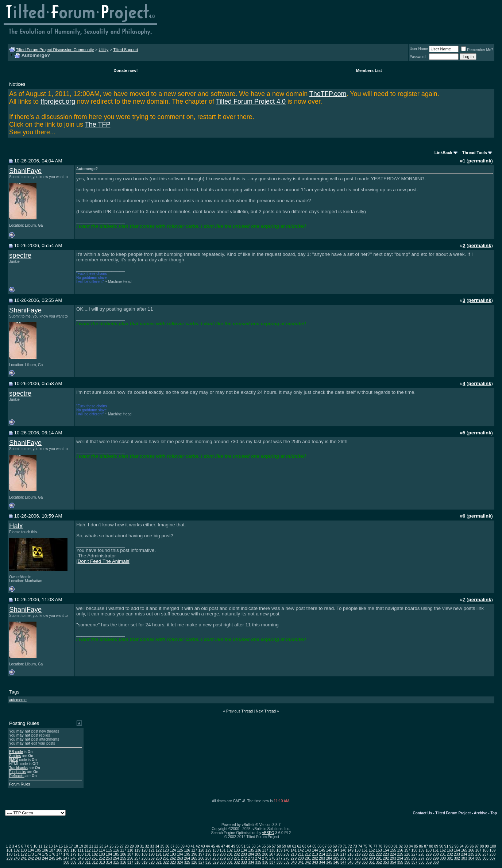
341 (301, 862)
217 (343, 854)
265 (194, 858)
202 (237, 854)
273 (251, 858)
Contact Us (423, 813)
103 (24, 850)
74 (360, 846)
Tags (14, 692)
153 (379, 850)
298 (428, 858)
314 (109, 862)
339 (287, 862)
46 (218, 846)
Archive (481, 813)
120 (145, 850)
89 (436, 846)
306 (485, 858)
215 (329, 854)
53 (253, 846)
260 (159, 858)
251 (95, 858)
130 (215, 850)
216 (336, 854)
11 (40, 846)
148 (343, 850)
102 (17, 850)
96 (472, 846)
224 (393, 854)
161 (436, 850)
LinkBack (443, 153)
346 (336, 862)
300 (443, 858)
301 (450, 858)
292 (386, 858)
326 (194, 862)
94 (462, 846)
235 (471, 854)
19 (81, 846)
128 (201, 850)
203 (244, 854)
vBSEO (268, 833)
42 (198, 846)
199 (215, 854)
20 (86, 846)
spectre (20, 255)
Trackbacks (18, 768)
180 (80, 854)
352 (379, 862)
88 (431, 846)
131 (223, 850)
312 (95, 862)
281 (308, 858)
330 (223, 862)
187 (130, 854)
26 (117, 846)
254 (116, 858)
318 (137, 862)
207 (272, 854)
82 (401, 846)
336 (265, 862)
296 (414, 858)
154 (386, 850)
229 (428, 854)
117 (123, 850)
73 (355, 846)
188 (137, 854)
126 (187, 850)
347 (343, 862)
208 (280, 854)
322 (166, 862)
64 (309, 846)
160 (428, 850)
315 (116, 862)
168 (485, 850)
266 (201, 858)
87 (426, 846)
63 (304, 846)
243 (38, 858)
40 (188, 846)
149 (350, 850)
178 (66, 854)
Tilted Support (125, 50)
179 (74, 854)
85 (416, 846)
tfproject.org (58, 101)
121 (152, 850)
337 (272, 862)
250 (88, 858)
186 (123, 854)
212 (308, 854)
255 (123, 858)
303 (464, 858)
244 (45, 858)
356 (407, 862)
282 (315, 858)
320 (152, 862)
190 (152, 854)
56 (269, 846)
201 (230, 854)
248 (74, 858)
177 (59, 854)
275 (265, 858)
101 (10, 850)
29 (132, 846)
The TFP (98, 124)
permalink (480, 161)
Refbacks (17, 776)
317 (130, 862)
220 (365, 854)
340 (294, 862)
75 (365, 846)
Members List (369, 70)
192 (166, 854)
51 (244, 846)
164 (457, 850)
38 (177, 846)
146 (329, 850)
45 (213, 846)
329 (215, 862)
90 (441, 846)
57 (274, 846)
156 (400, 850)
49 (233, 846)
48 (228, 846)
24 (106, 846)
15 (61, 846)
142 (301, 850)
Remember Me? (477, 50)
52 (248, 846)
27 (122, 846)
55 (264, 846)
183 (102, 854)
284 (329, 858)
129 (208, 850)
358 (422, 862)
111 (80, 850)
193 (173, 854)
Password (418, 57)
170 (10, 854)
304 (471, 858)
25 (111, 846)
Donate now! (125, 70)
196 (194, 854)
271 (237, 858)
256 (130, 858)
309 (74, 862)
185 (116, 854)
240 (17, 858)
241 (24, 858)
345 (329, 862)
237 (485, 854)
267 (208, 858)
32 (147, 846)
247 (66, 858)
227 (414, 854)
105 (38, 850)
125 (180, 850)
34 (157, 846)
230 (436, 854)
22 (96, 846)
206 (265, 854)
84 (411, 846)
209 (287, 854)
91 (446, 846)
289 (365, 858)
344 (322, 862)
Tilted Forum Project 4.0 (251, 101)
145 (322, 850)
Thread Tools (475, 153)
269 (223, 858)
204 (251, 854)
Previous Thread (240, 711)
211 (301, 854)
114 (102, 850)
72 (350, 846)
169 (493, 850)
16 (66, 846)
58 (279, 846)
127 (194, 850)
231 (443, 854)
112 (88, 850)
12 (45, 846)
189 (145, 854)
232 (450, 854)
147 (336, 850)
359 (428, 862)
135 (251, 850)
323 (173, 862)
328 (208, 862)
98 (482, 846)
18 (76, 846)
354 (393, 862)
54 (258, 846)
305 (478, 858)
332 (237, 862)
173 (31, 854)
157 (407, 850)
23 (101, 846)
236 (478, 854)
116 (116, 850)
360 (436, 862)
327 (201, 862)
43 (203, 846)
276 (272, 858)
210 (294, 854)
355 (400, 862)
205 (258, 854)
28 (127, 846)
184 (109, 854)
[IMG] (13, 760)
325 (187, 862)
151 (365, 850)
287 (350, 858)
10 (35, 846)
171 (17, 854)
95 (466, 846)
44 (208, 846)
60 (289, 846)
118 (130, 850)
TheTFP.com (328, 94)
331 (230, 862)
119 (137, 850)
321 (159, 862)
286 (343, 858)
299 (436, 858)
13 (51, 846)
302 (457, 858)
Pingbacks (18, 772)
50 (238, 846)
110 (74, 850)
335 (258, 862)
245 (52, 858)
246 (59, 858)
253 (109, 858)
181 (88, 854)
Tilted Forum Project (453, 813)
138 (272, 850)
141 (294, 850)
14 (56, 846)
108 (59, 850)
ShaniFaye (25, 171)
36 (167, 846)
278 (287, 858)
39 (183, 846)
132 (230, 850)
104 (31, 850)
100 (493, 846)
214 (322, 854)
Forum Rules (20, 784)
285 (336, 858)
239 (10, 858)
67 (325, 846)
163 (450, 850)
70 (340, 846)
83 (406, 846)
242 (31, 858)
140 (287, 850)
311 (88, 862)
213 (315, 854)
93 (457, 846)
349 (358, 862)
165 (464, 850)
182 (95, 854)
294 (400, 858)
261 (166, 858)
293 (393, 858)
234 (464, 854)
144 (315, 850)
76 (370, 846)
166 (471, 850)
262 (173, 858)
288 (358, 858)
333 (244, 862)
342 (308, 862)
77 (375, 846)
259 (152, 858)
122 (159, 850)
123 (166, 850)
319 (145, 862)
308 (66, 862)
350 (365, 862)
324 (180, 862)
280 (301, 858)
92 (451, 846)
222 (379, 854)
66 (319, 846)
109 (66, 850)
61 (294, 846)
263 (180, 858)
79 (385, 846)
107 (52, 850)
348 (350, 862)
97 (477, 846)
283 (322, 858)
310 (80, 862)
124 (173, 850)
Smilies (15, 756)
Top (494, 813)
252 (102, 858)
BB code (16, 752)
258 (145, 858)
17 (71, 846)
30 (137, 846)
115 (109, 850)
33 (152, 846)
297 (422, 858)
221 (372, 854)
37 (172, 846)
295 (407, 858)
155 (393, 850)
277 (280, 858)
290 (372, 858)
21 (91, 846)
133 (237, 850)
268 (215, 858)
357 (414, 862)
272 (244, 858)
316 (123, 862)
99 (487, 846)
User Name (419, 49)
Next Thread (266, 711)
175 (45, 854)
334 (251, 862)
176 (52, 854)
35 (162, 846)
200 (223, 854)
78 (380, 846)
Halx (16, 526)
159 (422, 850)
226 (407, 854)
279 (294, 858)
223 (386, 854)
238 (493, 854)
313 (102, 862)
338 (280, 862)
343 (315, 862)
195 (187, 854)
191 (159, 854)
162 (443, 850)
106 (45, 850)
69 (335, 846)
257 (137, 858)
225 (400, 854)
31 (142, 846)
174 (38, 854)
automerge (18, 700)
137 (265, 850)
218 (350, 854)
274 (258, 858)
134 (244, 850)
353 (386, 862)
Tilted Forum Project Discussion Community (55, 50)
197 (201, 854)
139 (280, 850)
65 (314, 846)
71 (345, 846)
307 (493, 858)
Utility (103, 50)
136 (258, 850)
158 (414, 850)
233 (457, 854)
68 (330, 846)
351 (372, 862)
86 (421, 846)
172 (24, 854)
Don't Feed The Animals (104, 561)
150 (358, 850)
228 (422, 854)
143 (308, 850)
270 (230, 858)
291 (379, 858)
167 (478, 850)
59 (284, 846)
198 (208, 854)
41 (193, 846)
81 (396, 846)
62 (299, 846)
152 (372, 850)
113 (95, 850)
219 (358, 854)
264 (187, 858)
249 (80, 858)
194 (180, 854)
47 (223, 846)
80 (391, 846)
